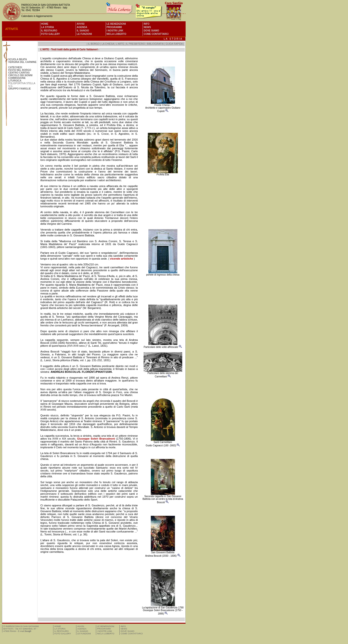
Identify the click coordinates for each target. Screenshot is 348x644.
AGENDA (82, 27)
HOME (45, 24)
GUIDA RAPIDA (174, 44)
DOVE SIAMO (151, 31)
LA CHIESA (108, 44)
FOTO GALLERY (51, 34)
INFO (146, 24)
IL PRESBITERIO (136, 44)
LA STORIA (47, 27)
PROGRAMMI (114, 27)
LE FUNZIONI (84, 34)
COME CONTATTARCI (156, 34)
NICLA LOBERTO (116, 34)
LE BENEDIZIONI (116, 24)
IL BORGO (94, 44)
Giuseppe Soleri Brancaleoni (96, 439)
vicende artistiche (122, 259)
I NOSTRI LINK (115, 31)
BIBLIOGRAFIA (155, 44)
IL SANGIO (83, 31)
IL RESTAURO (49, 31)
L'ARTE (120, 44)
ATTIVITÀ (12, 29)
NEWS (147, 27)
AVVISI (80, 24)
